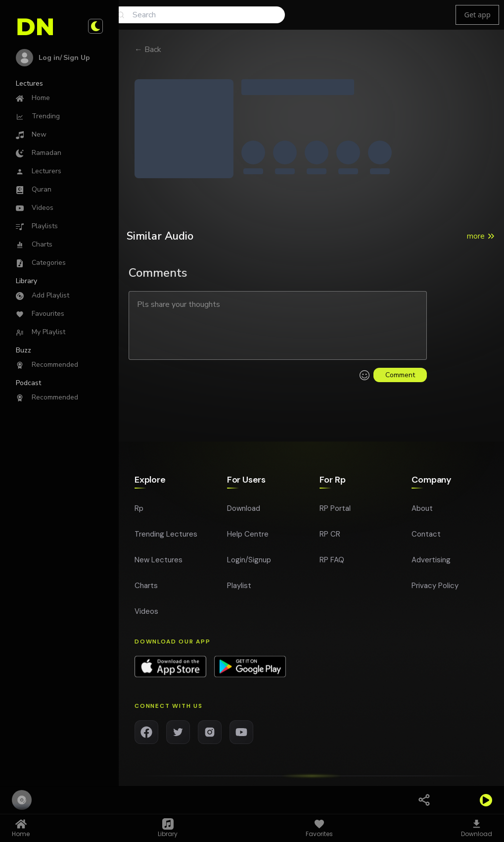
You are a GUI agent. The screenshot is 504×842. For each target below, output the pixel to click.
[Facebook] (146, 732)
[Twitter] (178, 732)
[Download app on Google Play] (250, 667)
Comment (400, 375)
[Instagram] (210, 732)
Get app (477, 15)
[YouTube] (241, 732)
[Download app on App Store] (170, 667)
